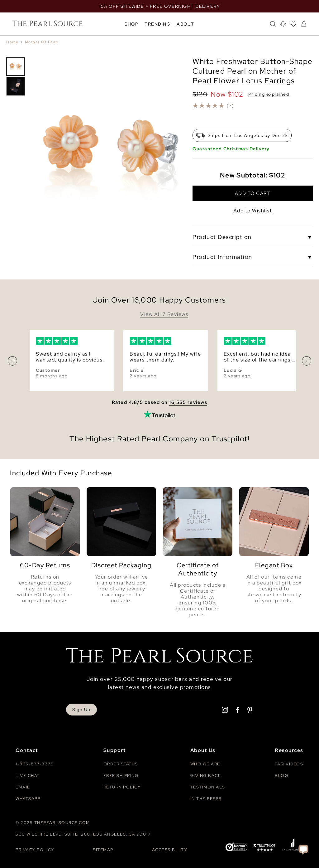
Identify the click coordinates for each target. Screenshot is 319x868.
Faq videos (289, 764)
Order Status (121, 764)
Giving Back (206, 776)
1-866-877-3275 (35, 764)
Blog (281, 776)
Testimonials (208, 787)
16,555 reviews (188, 402)
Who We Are (205, 764)
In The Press (206, 799)
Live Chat (28, 776)
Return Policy (122, 787)
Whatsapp (28, 799)
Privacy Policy (35, 850)
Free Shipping (121, 776)
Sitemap (103, 850)
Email (23, 787)
